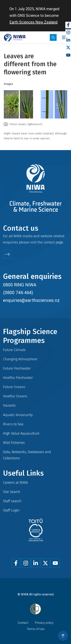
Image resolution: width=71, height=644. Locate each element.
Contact (23, 623)
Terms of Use (36, 629)
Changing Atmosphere (20, 359)
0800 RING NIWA (20, 285)
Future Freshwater (17, 368)
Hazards (9, 405)
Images (8, 84)
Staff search (12, 501)
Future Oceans (14, 387)
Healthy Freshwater (18, 378)
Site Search (12, 492)
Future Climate (14, 350)
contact (49, 242)
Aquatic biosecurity (18, 415)
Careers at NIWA (15, 482)
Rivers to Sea (13, 424)
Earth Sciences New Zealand (33, 22)
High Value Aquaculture (21, 433)
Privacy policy (44, 623)
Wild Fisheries (14, 443)
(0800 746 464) (18, 293)
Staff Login (11, 510)
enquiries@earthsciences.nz (31, 300)
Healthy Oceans (15, 396)
